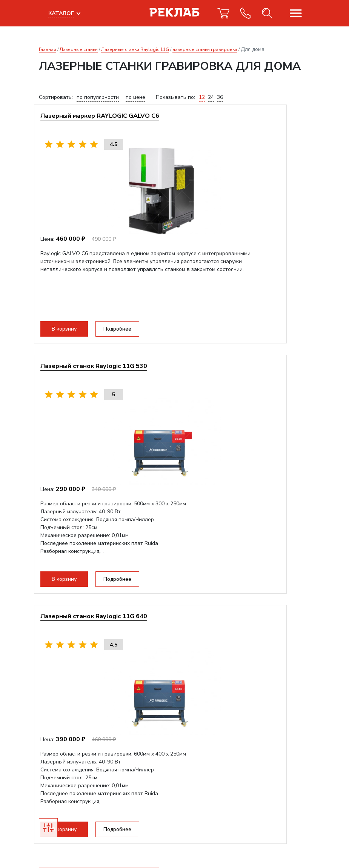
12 (202, 97)
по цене (135, 97)
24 (211, 97)
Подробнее (124, 332)
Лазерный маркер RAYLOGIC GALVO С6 (101, 123)
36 (220, 97)
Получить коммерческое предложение (99, 637)
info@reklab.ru (57, 773)
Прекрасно (64, 845)
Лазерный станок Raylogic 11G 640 (100, 375)
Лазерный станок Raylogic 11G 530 (242, 119)
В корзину (71, 332)
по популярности (98, 97)
